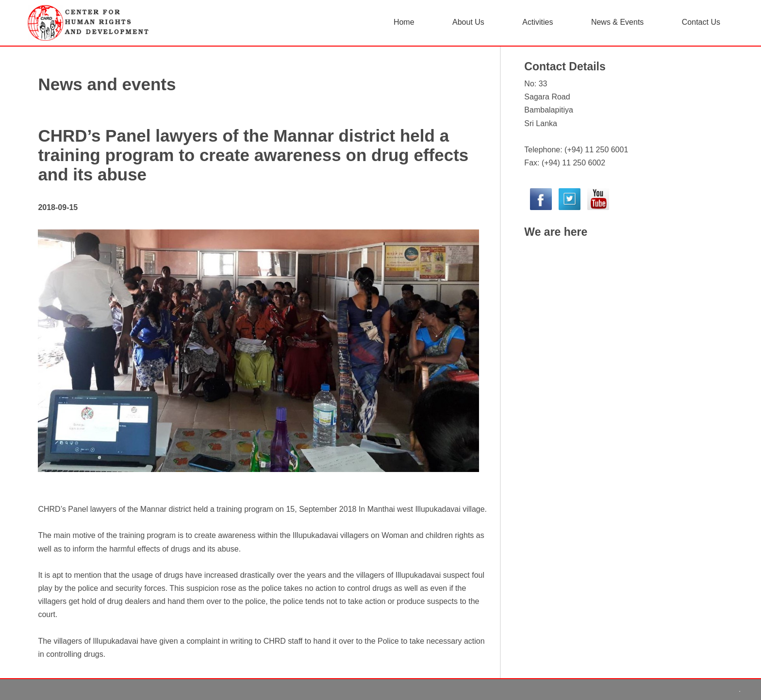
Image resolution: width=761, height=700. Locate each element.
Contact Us (701, 22)
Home (404, 22)
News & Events (617, 22)
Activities (538, 22)
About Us (468, 22)
